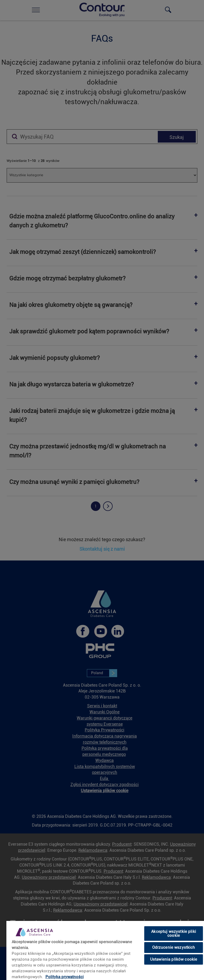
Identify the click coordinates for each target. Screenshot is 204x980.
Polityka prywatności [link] (65, 977)
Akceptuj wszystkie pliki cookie (174, 933)
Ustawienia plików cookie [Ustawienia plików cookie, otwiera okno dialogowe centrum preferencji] (174, 959)
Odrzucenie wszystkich (174, 947)
